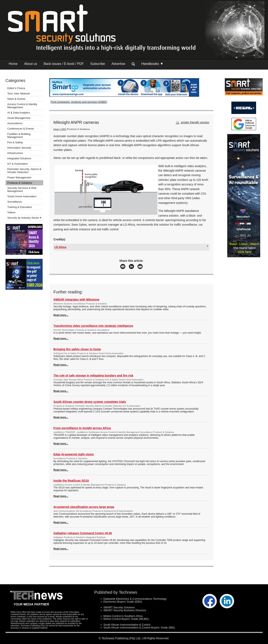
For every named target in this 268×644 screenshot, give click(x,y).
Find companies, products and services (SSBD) (79, 102)
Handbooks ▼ (152, 64)
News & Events (16, 99)
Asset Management (19, 118)
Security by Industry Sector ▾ (24, 218)
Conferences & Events (21, 129)
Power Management (19, 177)
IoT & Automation (18, 164)
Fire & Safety (15, 142)
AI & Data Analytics (19, 113)
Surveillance (15, 202)
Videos (12, 212)
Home (13, 64)
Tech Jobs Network (19, 94)
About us (31, 64)
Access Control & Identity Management (22, 106)
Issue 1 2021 (60, 129)
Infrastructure (15, 153)
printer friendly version (192, 122)
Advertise (118, 64)
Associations (15, 123)
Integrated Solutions (19, 158)
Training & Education (20, 207)
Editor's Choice (16, 88)
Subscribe (98, 64)
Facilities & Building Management (19, 135)
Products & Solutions (20, 183)
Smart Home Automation (22, 196)
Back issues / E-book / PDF (64, 64)
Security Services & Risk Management (22, 189)
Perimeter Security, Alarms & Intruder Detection (24, 171)
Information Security (19, 148)
